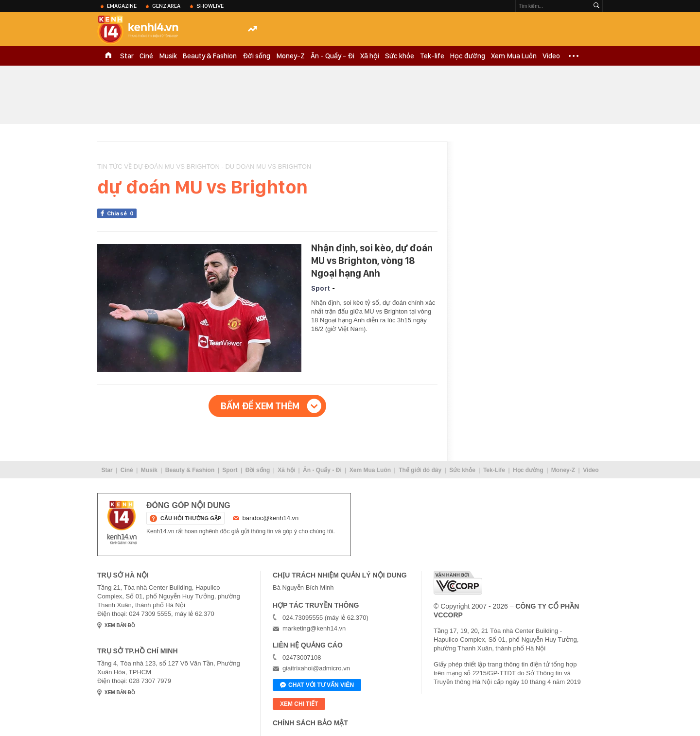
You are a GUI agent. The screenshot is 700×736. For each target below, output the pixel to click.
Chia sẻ (122, 213)
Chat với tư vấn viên (317, 685)
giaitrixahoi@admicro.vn (316, 668)
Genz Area (166, 6)
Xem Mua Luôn (514, 56)
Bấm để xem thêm (260, 406)
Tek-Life (494, 470)
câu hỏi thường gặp (191, 518)
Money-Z (290, 56)
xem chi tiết (299, 704)
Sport (321, 288)
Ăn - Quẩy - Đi (332, 56)
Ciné (146, 56)
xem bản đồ (120, 625)
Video (551, 56)
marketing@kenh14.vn (314, 628)
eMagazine (122, 6)
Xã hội (370, 56)
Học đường (468, 56)
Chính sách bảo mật (310, 723)
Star (127, 56)
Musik (168, 56)
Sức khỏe (400, 56)
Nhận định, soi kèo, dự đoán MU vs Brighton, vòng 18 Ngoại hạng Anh (372, 261)
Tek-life (432, 56)
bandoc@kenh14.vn (271, 518)
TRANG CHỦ (108, 56)
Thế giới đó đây (420, 470)
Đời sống (256, 56)
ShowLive (210, 6)
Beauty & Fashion (210, 56)
